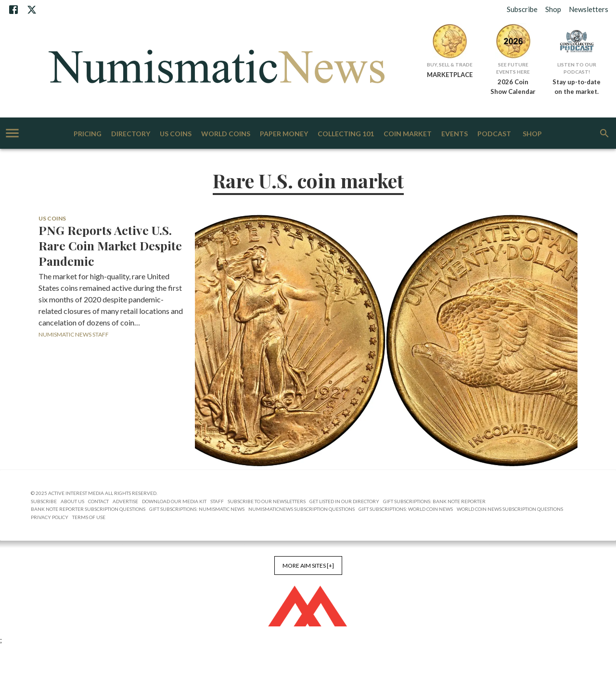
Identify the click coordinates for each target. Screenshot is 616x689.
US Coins (176, 134)
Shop (553, 9)
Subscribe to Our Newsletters (267, 501)
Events (455, 134)
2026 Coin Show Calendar (513, 87)
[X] (32, 10)
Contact (98, 501)
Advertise (125, 501)
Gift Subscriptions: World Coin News (406, 509)
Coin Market (408, 134)
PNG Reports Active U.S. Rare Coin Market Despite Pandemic (110, 246)
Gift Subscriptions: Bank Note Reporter (434, 501)
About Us (72, 501)
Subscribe (522, 9)
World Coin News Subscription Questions (510, 509)
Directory (131, 134)
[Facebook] (13, 10)
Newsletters (589, 9)
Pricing (88, 134)
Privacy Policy (50, 517)
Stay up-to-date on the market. (577, 87)
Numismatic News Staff (74, 334)
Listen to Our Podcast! (577, 68)
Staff (217, 501)
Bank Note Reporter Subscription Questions (88, 509)
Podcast (494, 134)
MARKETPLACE (450, 75)
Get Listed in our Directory (344, 501)
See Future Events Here (513, 68)
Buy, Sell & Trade (450, 65)
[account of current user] (12, 133)
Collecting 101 (346, 134)
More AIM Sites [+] (308, 565)
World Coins (226, 134)
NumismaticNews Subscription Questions (302, 509)
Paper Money (284, 134)
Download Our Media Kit (174, 501)
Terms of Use (89, 517)
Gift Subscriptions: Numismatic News (197, 509)
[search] (604, 133)
